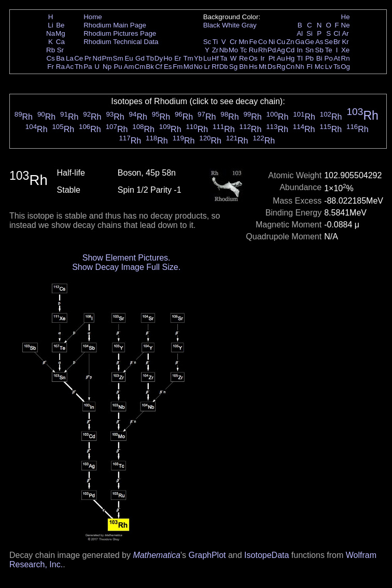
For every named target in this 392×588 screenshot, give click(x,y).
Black (212, 25)
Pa (88, 67)
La (70, 58)
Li (50, 25)
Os (253, 58)
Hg (290, 58)
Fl (309, 67)
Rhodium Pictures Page (120, 33)
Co (263, 42)
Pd (272, 50)
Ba (60, 58)
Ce (79, 58)
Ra (60, 67)
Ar (345, 33)
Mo (234, 50)
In (300, 50)
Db (224, 67)
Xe (345, 50)
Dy (159, 58)
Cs (50, 58)
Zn (290, 42)
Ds (272, 67)
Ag (281, 50)
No (198, 67)
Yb (198, 58)
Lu (207, 58)
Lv (329, 67)
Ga (300, 42)
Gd (140, 58)
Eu (129, 58)
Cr (233, 42)
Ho (168, 58)
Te (329, 50)
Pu (118, 67)
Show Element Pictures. (127, 258)
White (231, 25)
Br (337, 42)
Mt (263, 67)
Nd (97, 58)
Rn (346, 58)
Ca (60, 42)
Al (300, 33)
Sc (207, 42)
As (319, 42)
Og (345, 67)
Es (168, 67)
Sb (319, 50)
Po (329, 58)
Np (107, 67)
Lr (207, 67)
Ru (253, 50)
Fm (178, 67)
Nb (224, 50)
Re (243, 58)
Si (310, 33)
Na (51, 33)
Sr (60, 50)
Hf (215, 58)
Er (178, 58)
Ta (223, 58)
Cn (290, 67)
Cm (140, 67)
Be (60, 25)
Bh (243, 67)
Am (129, 67)
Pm (107, 58)
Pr (88, 58)
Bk (150, 67)
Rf (215, 67)
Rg (281, 67)
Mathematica (157, 555)
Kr (345, 42)
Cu (281, 42)
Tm (188, 58)
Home (93, 17)
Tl (300, 58)
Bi (319, 58)
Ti (215, 42)
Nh (300, 67)
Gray (249, 25)
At (337, 58)
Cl (337, 33)
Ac (70, 67)
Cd (290, 50)
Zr (215, 50)
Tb (150, 58)
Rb (51, 50)
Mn (243, 42)
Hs (253, 67)
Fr (51, 67)
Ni (272, 42)
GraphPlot (207, 555)
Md (188, 67)
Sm (118, 58)
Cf (158, 67)
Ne (346, 25)
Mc (319, 67)
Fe (253, 42)
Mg (60, 33)
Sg (233, 67)
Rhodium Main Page (115, 25)
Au (281, 58)
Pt (272, 58)
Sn (310, 50)
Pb (310, 58)
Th (79, 67)
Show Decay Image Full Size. (126, 267)
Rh (263, 50)
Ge (310, 42)
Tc (243, 50)
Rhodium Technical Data (121, 42)
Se (329, 42)
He (346, 17)
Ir (262, 58)
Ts (337, 67)
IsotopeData (267, 555)
